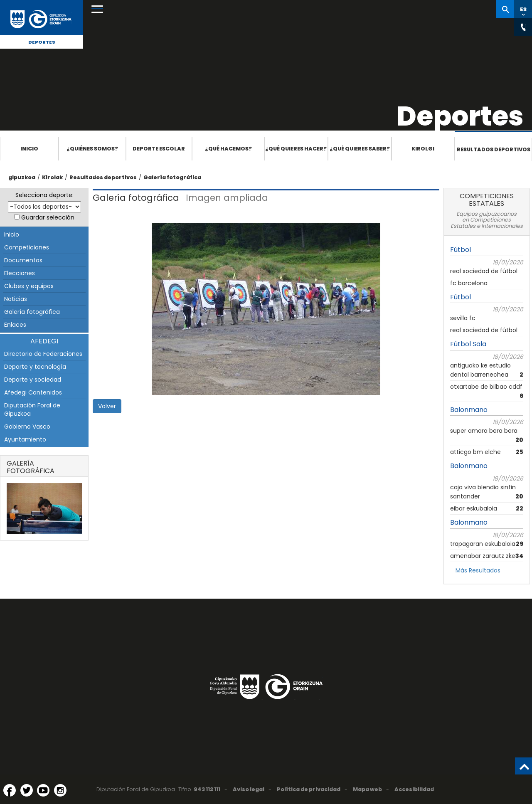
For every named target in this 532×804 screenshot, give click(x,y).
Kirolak (52, 177)
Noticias (16, 299)
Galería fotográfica (172, 177)
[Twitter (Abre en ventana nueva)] (27, 790)
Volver (107, 406)
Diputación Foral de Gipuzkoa (32, 409)
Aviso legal (249, 789)
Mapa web (367, 789)
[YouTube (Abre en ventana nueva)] (43, 790)
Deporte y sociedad (33, 380)
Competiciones (27, 247)
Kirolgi (423, 149)
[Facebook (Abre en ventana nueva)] (10, 790)
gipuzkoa (22, 177)
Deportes (42, 42)
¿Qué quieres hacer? (296, 149)
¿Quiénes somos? (92, 149)
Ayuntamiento (25, 439)
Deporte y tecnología (35, 367)
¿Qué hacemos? (228, 149)
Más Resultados (478, 570)
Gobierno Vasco (27, 427)
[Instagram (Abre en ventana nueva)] (60, 790)
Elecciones (20, 273)
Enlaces (15, 325)
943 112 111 (207, 789)
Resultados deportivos (494, 149)
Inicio (29, 149)
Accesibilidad (414, 789)
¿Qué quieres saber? (360, 149)
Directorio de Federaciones (43, 354)
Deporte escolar (159, 149)
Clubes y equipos (29, 286)
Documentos (23, 260)
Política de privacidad (309, 789)
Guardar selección (48, 217)
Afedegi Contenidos (33, 392)
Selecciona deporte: (44, 195)
